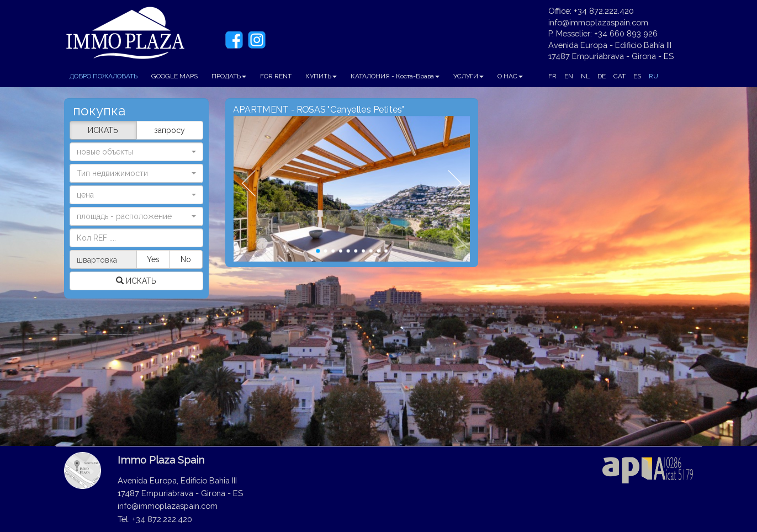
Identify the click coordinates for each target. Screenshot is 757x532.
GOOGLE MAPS (174, 76)
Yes (153, 259)
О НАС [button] (510, 76)
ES (637, 76)
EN (569, 76)
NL (585, 76)
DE (602, 76)
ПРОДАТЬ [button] (229, 76)
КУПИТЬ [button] (321, 76)
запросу (170, 130)
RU (653, 76)
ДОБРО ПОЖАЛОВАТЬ (104, 76)
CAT (620, 76)
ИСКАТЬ (103, 130)
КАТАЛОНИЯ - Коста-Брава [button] (395, 76)
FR (552, 76)
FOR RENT (276, 76)
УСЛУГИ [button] (469, 76)
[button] (137, 173)
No (186, 259)
